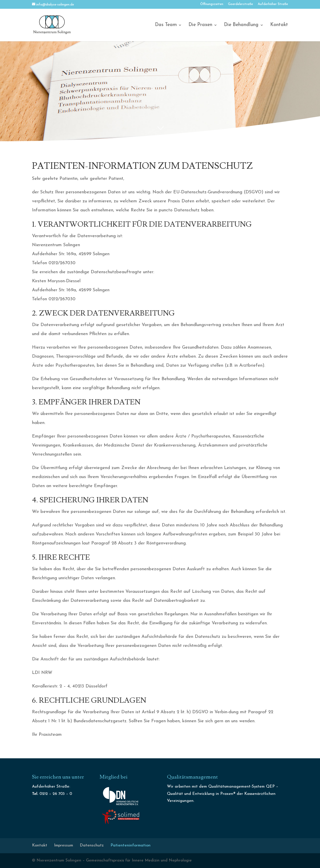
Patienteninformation (130, 845)
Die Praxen (200, 25)
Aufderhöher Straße (273, 4)
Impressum (63, 845)
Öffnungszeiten (212, 4)
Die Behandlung (241, 25)
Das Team (166, 25)
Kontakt (279, 25)
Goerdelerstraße (240, 4)
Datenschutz (92, 845)
